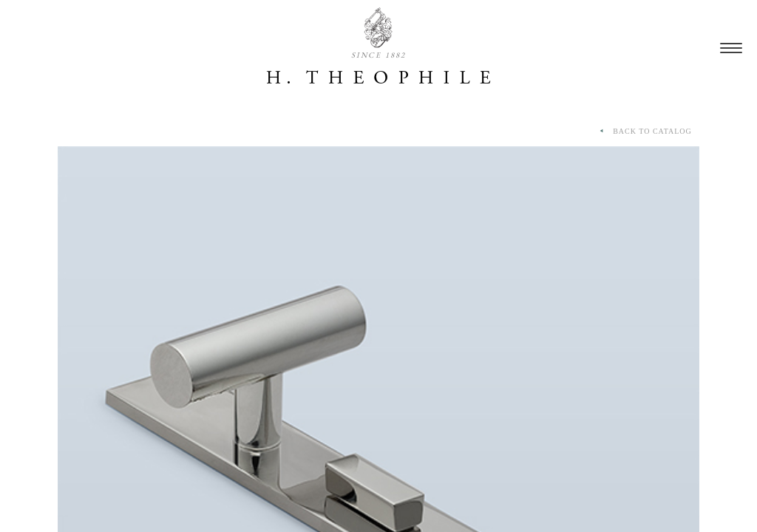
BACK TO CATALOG (645, 132)
